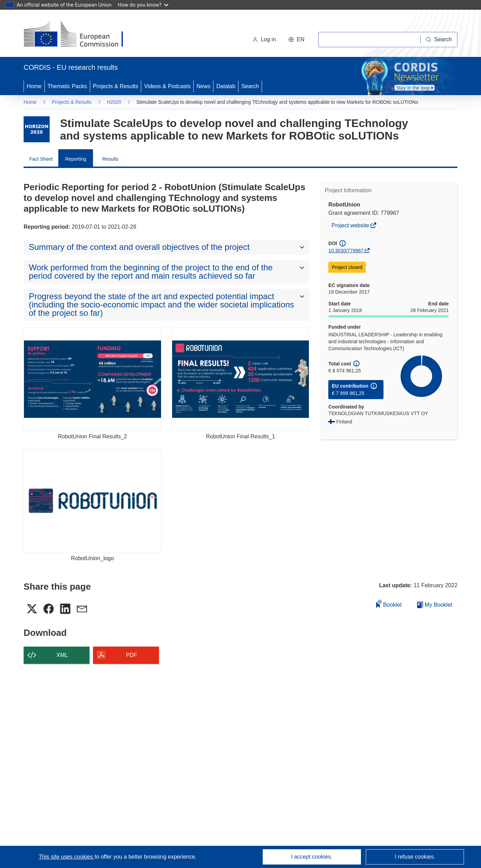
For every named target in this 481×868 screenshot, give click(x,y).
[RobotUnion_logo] (92, 501)
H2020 (114, 102)
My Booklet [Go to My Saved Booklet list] (435, 605)
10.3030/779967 (346, 251)
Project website (351, 226)
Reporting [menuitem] (76, 159)
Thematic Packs (67, 86)
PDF (132, 655)
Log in (264, 39)
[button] (296, 40)
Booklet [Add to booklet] (389, 604)
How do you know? (143, 5)
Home (34, 86)
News (203, 86)
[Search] (439, 40)
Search (250, 86)
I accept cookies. (312, 857)
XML (62, 655)
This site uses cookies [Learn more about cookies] (66, 857)
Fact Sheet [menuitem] (41, 159)
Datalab (226, 86)
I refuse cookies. (415, 857)
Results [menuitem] (111, 159)
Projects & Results (116, 86)
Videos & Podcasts (167, 86)
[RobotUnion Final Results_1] (241, 379)
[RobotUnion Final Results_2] (92, 379)
